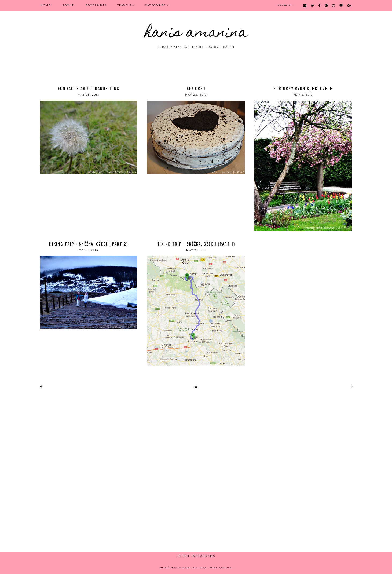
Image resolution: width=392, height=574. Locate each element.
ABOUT (68, 5)
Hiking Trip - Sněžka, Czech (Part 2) (89, 244)
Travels (124, 5)
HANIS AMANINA (196, 33)
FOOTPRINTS (96, 5)
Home (46, 5)
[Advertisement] (196, 64)
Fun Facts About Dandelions (89, 88)
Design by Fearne (216, 567)
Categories (155, 5)
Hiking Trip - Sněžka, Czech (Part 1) (196, 244)
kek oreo (196, 88)
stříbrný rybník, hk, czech (303, 88)
